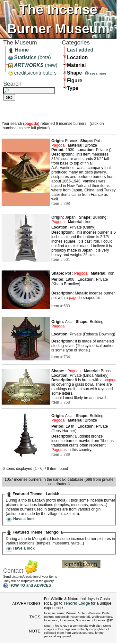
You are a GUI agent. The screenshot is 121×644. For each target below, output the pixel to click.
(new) (33, 65)
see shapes (98, 73)
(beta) (30, 57)
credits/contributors (32, 73)
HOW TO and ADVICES (30, 586)
